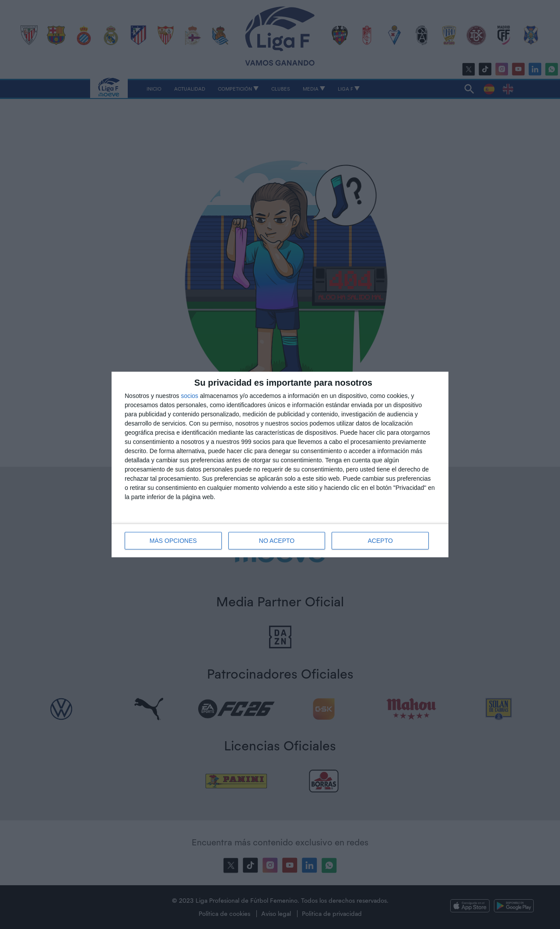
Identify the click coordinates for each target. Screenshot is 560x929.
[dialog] (280, 464)
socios (189, 396)
